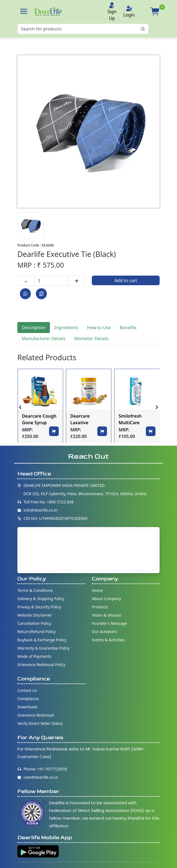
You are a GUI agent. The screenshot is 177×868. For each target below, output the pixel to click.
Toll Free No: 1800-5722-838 (49, 502)
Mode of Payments (34, 656)
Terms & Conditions (35, 590)
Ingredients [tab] (66, 328)
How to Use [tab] (99, 328)
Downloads (27, 707)
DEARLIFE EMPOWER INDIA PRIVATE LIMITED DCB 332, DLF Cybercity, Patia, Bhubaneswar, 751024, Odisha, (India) (85, 490)
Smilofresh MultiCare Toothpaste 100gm (131, 420)
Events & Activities (108, 640)
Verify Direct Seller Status (40, 723)
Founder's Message (109, 623)
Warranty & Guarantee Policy (43, 648)
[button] (24, 11)
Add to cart (126, 281)
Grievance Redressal (36, 715)
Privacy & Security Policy (39, 607)
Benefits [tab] (128, 328)
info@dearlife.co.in (40, 510)
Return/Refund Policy (37, 632)
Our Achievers (104, 632)
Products (100, 607)
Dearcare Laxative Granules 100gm (88, 420)
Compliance (28, 699)
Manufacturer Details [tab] (44, 339)
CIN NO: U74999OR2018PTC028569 (55, 518)
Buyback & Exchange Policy (42, 640)
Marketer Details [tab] (92, 339)
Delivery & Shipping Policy (41, 599)
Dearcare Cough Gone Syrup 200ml (39, 420)
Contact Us (27, 690)
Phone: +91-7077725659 (45, 769)
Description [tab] (34, 328)
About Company (106, 599)
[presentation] (20, 407)
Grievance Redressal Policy (41, 665)
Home (97, 590)
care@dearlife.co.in (41, 777)
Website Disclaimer (35, 615)
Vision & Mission (107, 615)
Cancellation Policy (34, 623)
